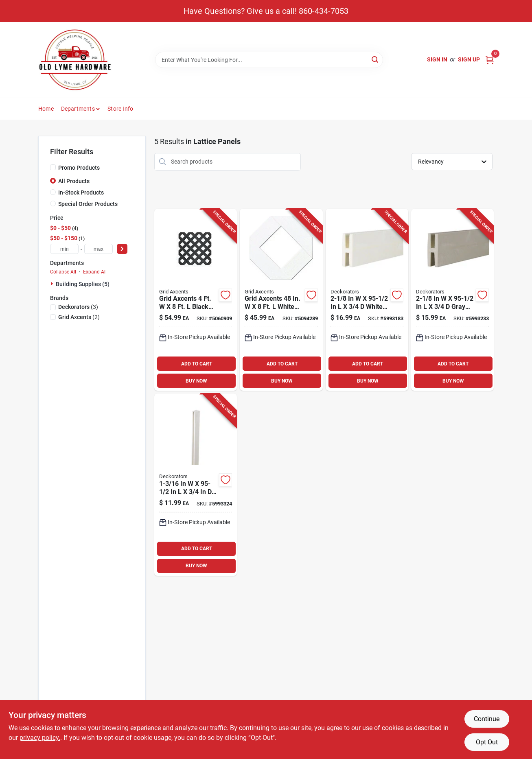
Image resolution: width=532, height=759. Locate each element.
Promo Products (79, 168)
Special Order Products (88, 204)
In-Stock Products (81, 192)
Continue (487, 719)
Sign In (437, 59)
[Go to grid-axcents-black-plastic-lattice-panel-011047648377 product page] (196, 300)
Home (46, 109)
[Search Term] (269, 60)
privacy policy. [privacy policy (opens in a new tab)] (40, 738)
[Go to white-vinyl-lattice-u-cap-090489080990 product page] (196, 485)
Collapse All (63, 272)
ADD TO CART (197, 364)
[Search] (375, 59)
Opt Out (487, 742)
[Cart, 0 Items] (490, 60)
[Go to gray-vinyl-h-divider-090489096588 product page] (452, 300)
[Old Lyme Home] (75, 60)
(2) (79, 317)
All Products (74, 181)
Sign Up (469, 59)
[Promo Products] (53, 167)
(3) (78, 307)
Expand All (95, 272)
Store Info (120, 109)
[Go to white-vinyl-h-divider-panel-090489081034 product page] (367, 300)
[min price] (64, 249)
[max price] (99, 249)
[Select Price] (122, 249)
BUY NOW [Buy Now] (196, 381)
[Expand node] (53, 284)
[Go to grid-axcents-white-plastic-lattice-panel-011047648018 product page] (281, 300)
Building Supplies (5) (83, 284)
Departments (78, 109)
